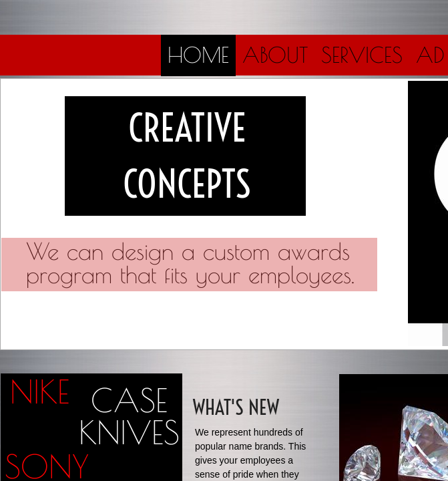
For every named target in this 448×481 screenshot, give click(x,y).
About (275, 55)
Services (362, 55)
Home (198, 55)
